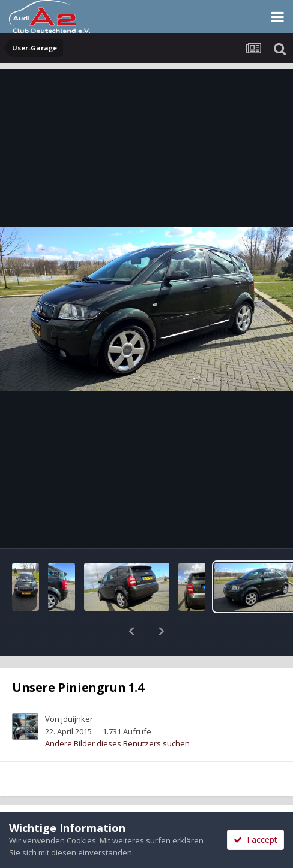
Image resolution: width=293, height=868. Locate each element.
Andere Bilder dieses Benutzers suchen (117, 712)
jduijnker (77, 688)
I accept (255, 840)
